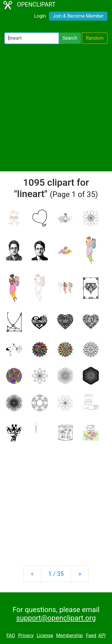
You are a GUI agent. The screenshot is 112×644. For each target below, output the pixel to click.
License (45, 635)
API (102, 635)
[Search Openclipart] (32, 38)
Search (70, 38)
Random (95, 38)
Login (40, 16)
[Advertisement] (56, 108)
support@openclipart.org (56, 618)
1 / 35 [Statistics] (56, 574)
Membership (69, 635)
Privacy (26, 635)
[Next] (80, 574)
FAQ (11, 635)
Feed (91, 635)
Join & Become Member (78, 16)
